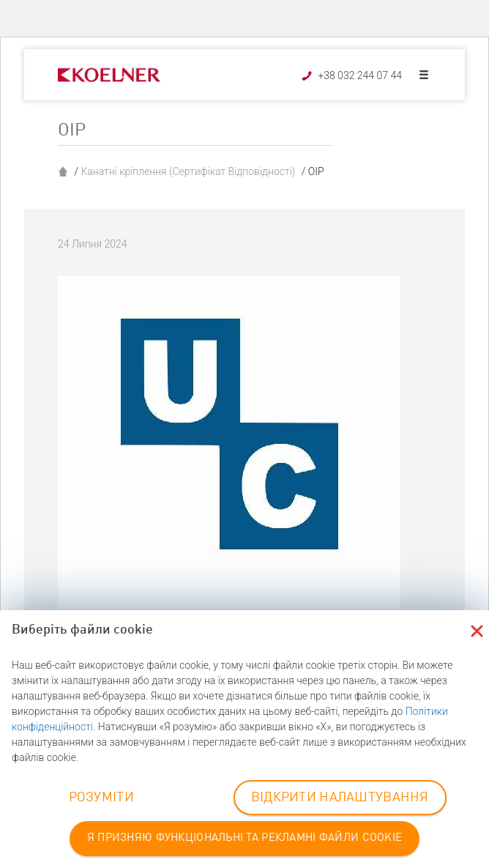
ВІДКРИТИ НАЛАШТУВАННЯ (340, 798)
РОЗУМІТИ (101, 798)
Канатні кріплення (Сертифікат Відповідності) (188, 171)
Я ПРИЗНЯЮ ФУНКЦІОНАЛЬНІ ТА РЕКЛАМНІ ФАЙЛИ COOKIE (244, 838)
